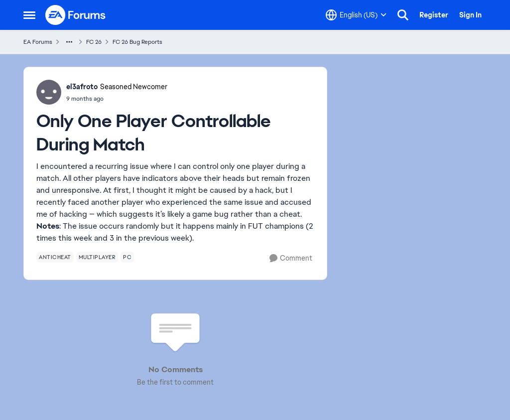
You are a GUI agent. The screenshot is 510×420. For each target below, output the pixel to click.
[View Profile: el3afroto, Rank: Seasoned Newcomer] (49, 92)
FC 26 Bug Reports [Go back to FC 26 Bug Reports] (137, 42)
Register (434, 15)
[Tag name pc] (127, 257)
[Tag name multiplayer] (97, 257)
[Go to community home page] (76, 15)
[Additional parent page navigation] (69, 42)
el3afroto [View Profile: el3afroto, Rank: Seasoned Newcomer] (82, 87)
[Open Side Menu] (29, 15)
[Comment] (291, 258)
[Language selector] (356, 15)
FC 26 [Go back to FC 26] (94, 42)
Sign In (470, 15)
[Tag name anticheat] (55, 257)
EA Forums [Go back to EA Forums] (38, 42)
